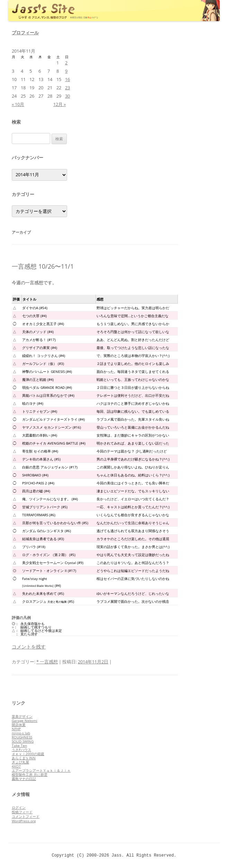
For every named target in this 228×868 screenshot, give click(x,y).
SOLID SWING (23, 741)
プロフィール (25, 33)
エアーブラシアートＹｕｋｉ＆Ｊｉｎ (41, 770)
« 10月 (18, 104)
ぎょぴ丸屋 (20, 762)
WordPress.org (24, 821)
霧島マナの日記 (24, 779)
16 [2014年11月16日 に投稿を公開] (67, 79)
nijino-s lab (21, 733)
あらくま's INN (24, 758)
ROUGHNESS (22, 737)
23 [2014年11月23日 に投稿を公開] (67, 88)
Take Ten (19, 745)
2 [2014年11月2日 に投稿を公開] (66, 63)
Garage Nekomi (25, 721)
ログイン (19, 807)
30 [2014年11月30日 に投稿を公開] (67, 96)
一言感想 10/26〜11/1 (43, 266)
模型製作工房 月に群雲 (30, 775)
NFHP (16, 729)
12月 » (60, 104)
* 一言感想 (47, 662)
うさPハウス (21, 750)
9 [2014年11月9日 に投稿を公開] (66, 71)
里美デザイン (22, 716)
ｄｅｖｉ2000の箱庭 (28, 754)
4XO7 (16, 766)
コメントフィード (26, 816)
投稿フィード (22, 812)
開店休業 (19, 725)
